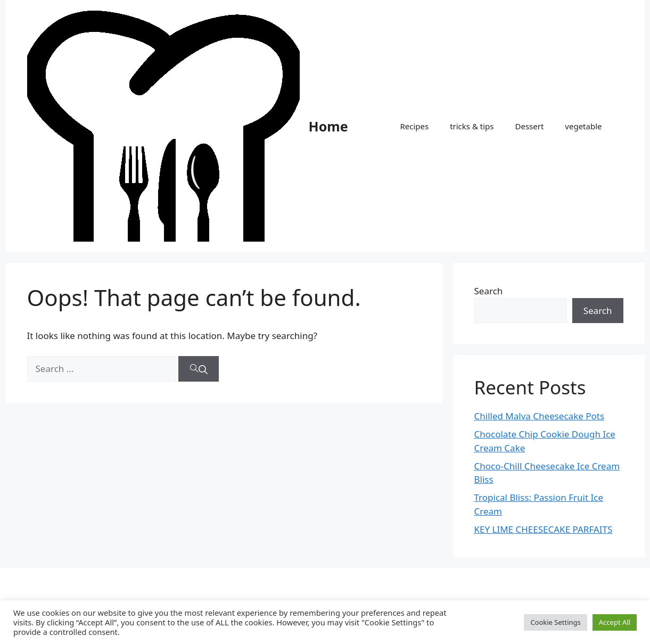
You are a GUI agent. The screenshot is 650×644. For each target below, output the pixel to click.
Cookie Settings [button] (555, 622)
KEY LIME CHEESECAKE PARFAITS (544, 529)
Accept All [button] (615, 622)
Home (328, 126)
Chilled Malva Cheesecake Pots (540, 416)
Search (489, 291)
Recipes (414, 126)
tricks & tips (472, 126)
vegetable (583, 126)
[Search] (199, 369)
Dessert (529, 126)
